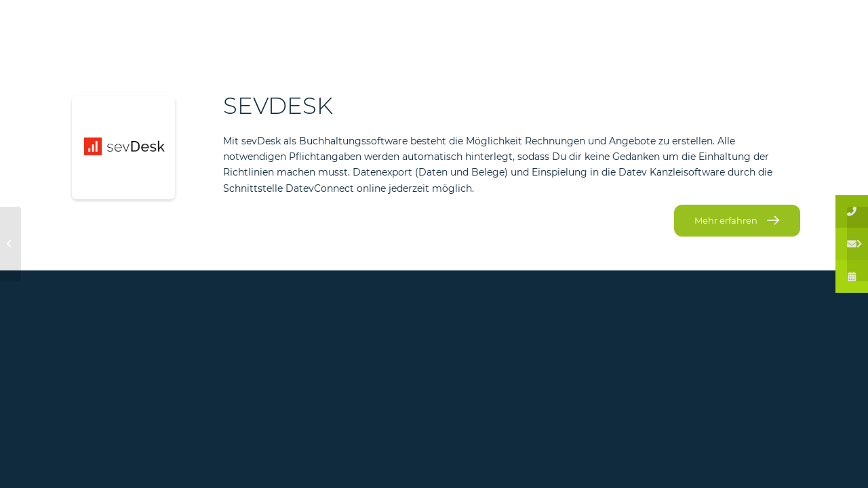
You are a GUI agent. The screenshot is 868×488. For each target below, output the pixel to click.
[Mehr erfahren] (737, 221)
